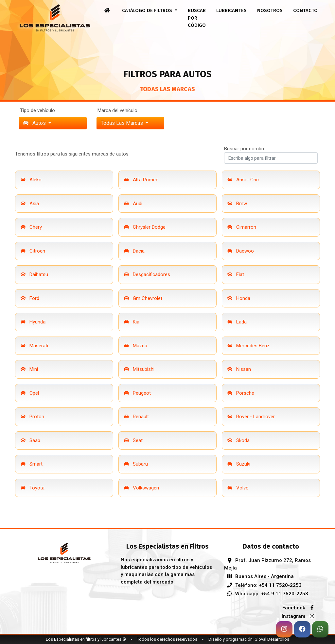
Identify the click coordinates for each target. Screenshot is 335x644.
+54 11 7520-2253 (280, 585)
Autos (35, 123)
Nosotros (270, 10)
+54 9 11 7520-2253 (285, 594)
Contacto (305, 10)
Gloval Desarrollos (272, 639)
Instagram (300, 616)
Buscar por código (197, 18)
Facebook (300, 608)
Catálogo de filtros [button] (148, 10)
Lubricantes (231, 10)
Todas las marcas (123, 123)
